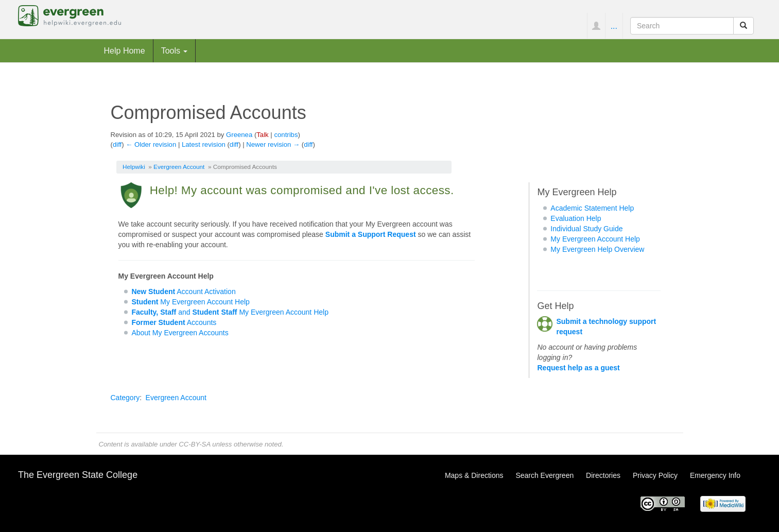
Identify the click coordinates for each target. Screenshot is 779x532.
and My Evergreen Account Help (230, 312)
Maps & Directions (474, 475)
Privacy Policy (655, 475)
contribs (286, 135)
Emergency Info (715, 475)
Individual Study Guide (586, 229)
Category (125, 398)
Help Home (125, 50)
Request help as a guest (578, 368)
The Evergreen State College (78, 475)
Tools (175, 50)
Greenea (239, 135)
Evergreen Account (179, 167)
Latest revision (204, 144)
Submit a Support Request (371, 234)
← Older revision (151, 144)
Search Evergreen (544, 475)
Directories (603, 475)
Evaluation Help (576, 218)
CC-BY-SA (194, 444)
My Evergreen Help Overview (597, 249)
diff (117, 144)
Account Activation (183, 291)
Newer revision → (273, 144)
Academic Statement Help (592, 208)
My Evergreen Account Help (191, 302)
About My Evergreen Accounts (180, 333)
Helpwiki (134, 167)
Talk (262, 135)
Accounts (174, 322)
